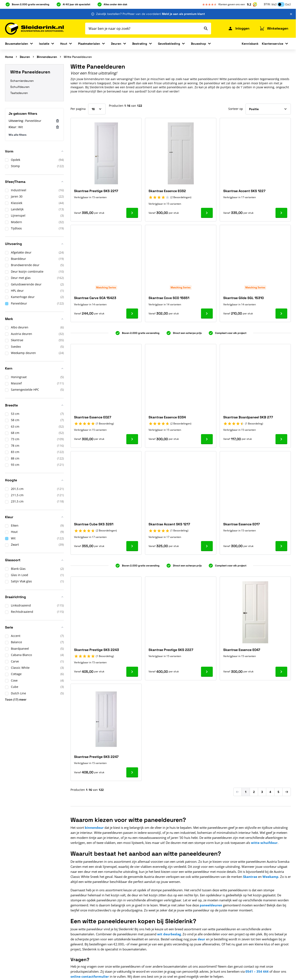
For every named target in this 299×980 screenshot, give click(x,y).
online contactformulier (90, 976)
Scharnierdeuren (22, 81)
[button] (34, 153)
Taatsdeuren (19, 93)
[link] (238, 792)
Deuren (116, 44)
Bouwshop (198, 44)
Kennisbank (250, 44)
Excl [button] (288, 4)
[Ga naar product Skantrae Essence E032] (207, 213)
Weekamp (270, 877)
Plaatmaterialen (89, 44)
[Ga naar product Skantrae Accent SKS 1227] (281, 213)
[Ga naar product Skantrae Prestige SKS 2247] (132, 772)
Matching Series (106, 287)
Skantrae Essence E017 (242, 524)
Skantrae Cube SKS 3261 (94, 524)
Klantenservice (273, 44)
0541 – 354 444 (257, 971)
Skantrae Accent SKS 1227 (244, 191)
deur (201, 939)
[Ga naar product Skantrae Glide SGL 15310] (281, 314)
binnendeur (94, 828)
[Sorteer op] (268, 109)
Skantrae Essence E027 (93, 417)
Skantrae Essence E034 (167, 417)
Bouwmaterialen (17, 44)
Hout (64, 44)
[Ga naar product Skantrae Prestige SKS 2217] (132, 213)
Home (9, 57)
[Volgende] (287, 792)
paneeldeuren (211, 905)
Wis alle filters (18, 135)
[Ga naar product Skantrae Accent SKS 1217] (207, 546)
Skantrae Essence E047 (242, 650)
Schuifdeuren (20, 87)
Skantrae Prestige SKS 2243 (97, 650)
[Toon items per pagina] (97, 109)
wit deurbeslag (169, 934)
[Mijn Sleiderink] (239, 29)
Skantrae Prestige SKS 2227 (171, 650)
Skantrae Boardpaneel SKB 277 (248, 417)
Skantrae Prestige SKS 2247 (96, 757)
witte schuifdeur (264, 843)
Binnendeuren (47, 57)
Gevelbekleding (169, 44)
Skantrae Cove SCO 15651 (169, 298)
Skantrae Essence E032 (167, 191)
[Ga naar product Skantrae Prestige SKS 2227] (207, 672)
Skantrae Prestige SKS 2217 (96, 191)
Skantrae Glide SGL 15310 (244, 298)
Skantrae (250, 877)
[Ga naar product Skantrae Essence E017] (281, 546)
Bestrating (140, 44)
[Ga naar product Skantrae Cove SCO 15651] (207, 314)
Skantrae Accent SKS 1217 (169, 524)
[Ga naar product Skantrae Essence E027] (132, 439)
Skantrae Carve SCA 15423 (95, 298)
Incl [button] (274, 4)
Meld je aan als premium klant (183, 14)
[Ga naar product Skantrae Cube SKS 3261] (132, 546)
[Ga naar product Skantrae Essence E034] (207, 439)
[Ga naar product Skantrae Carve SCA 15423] (132, 314)
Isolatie (44, 44)
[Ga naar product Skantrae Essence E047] (281, 672)
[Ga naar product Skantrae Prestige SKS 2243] (132, 672)
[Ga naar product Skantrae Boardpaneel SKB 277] (281, 439)
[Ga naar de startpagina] (34, 29)
